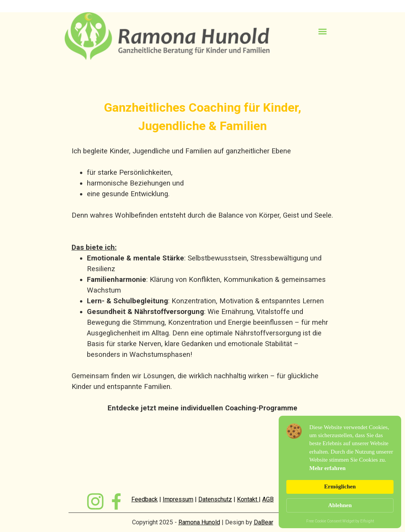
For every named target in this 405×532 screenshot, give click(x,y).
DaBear (264, 522)
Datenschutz (215, 499)
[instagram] (95, 501)
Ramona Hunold (199, 522)
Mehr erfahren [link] (327, 468)
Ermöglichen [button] (340, 486)
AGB (268, 499)
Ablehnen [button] (340, 505)
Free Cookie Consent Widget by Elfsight (340, 522)
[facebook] (116, 501)
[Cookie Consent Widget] (340, 472)
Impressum (178, 499)
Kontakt (248, 499)
